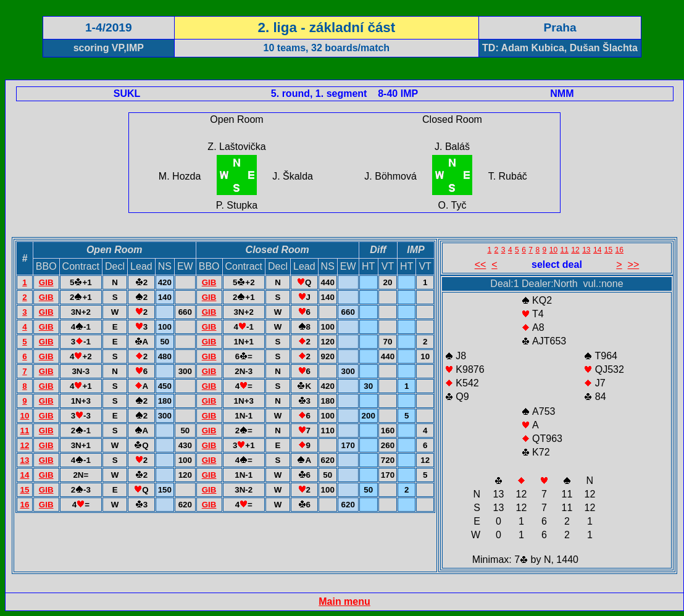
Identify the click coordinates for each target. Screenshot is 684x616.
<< (481, 264)
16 (24, 505)
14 (24, 475)
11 (24, 431)
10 (24, 416)
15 (24, 490)
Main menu (344, 601)
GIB (46, 282)
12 (24, 445)
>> (634, 264)
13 (24, 460)
